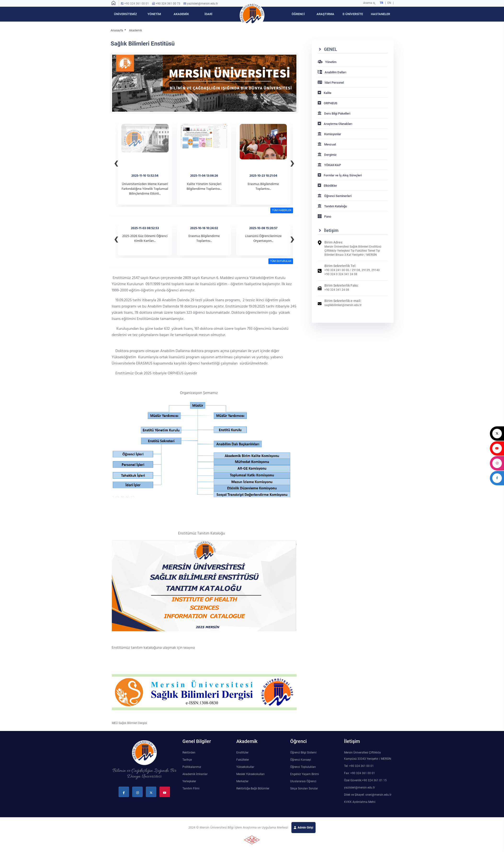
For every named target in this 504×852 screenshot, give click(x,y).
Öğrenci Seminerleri (335, 196)
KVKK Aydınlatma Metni (360, 802)
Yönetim (327, 62)
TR (382, 3)
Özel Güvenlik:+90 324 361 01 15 (365, 780)
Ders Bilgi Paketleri (334, 113)
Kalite (325, 93)
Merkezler (242, 781)
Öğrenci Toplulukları (303, 767)
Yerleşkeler (189, 781)
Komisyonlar (329, 134)
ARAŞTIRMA (325, 14)
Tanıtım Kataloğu (332, 206)
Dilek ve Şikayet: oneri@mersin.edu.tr (368, 795)
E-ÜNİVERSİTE (353, 14)
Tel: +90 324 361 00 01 (359, 766)
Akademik (136, 30)
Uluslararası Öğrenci (303, 781)
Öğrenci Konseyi (301, 760)
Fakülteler (243, 760)
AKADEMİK (181, 14)
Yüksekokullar (245, 767)
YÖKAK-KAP (329, 165)
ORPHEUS (328, 103)
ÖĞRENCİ (298, 14)
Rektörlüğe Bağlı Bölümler (253, 788)
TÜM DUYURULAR (281, 261)
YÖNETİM (154, 14)
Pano (324, 217)
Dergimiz (327, 155)
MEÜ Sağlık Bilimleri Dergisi (129, 723)
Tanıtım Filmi (191, 788)
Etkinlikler (327, 186)
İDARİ (208, 14)
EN (390, 3)
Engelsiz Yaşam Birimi (305, 774)
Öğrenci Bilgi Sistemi (303, 753)
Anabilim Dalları (332, 72)
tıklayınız (189, 648)
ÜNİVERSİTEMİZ (125, 14)
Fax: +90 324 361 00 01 (360, 773)
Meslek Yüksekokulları (250, 774)
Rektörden (189, 753)
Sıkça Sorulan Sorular (304, 788)
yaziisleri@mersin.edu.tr (202, 4)
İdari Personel (331, 83)
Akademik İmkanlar (195, 774)
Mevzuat (327, 144)
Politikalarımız (192, 767)
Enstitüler (242, 753)
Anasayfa (117, 30)
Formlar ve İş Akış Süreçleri (340, 175)
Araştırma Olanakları (335, 124)
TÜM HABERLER (282, 210)
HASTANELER (380, 14)
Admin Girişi (305, 828)
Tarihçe (187, 760)
